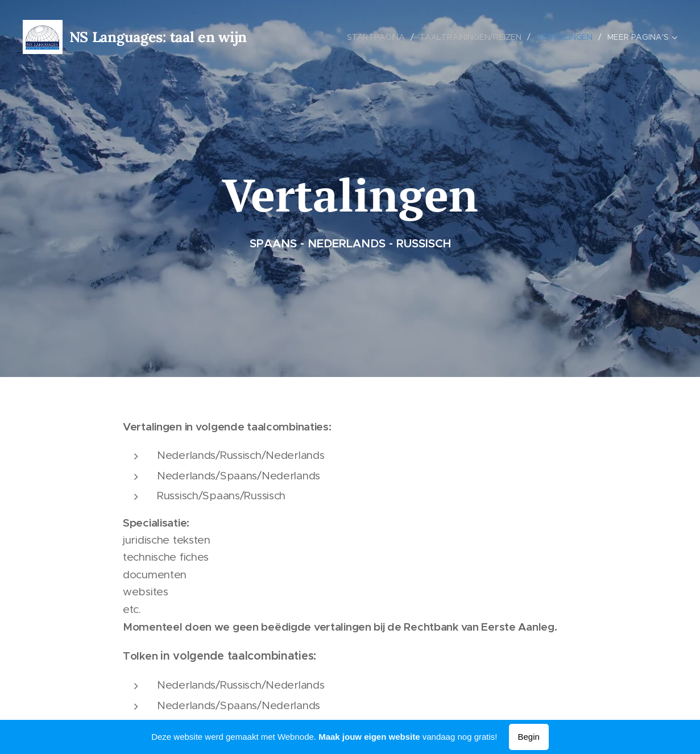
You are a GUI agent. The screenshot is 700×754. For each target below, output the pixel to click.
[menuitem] (378, 37)
